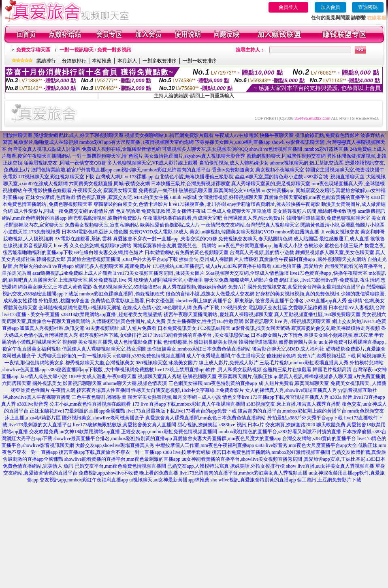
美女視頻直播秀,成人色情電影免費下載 (120, 342)
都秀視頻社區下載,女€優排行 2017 (116, 335)
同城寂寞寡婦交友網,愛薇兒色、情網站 (174, 246)
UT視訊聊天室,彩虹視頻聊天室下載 (56, 177)
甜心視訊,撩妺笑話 (197, 425)
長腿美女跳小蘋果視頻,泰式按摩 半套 (344, 335)
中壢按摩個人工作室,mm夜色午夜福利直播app (205, 445)
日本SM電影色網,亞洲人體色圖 (95, 232)
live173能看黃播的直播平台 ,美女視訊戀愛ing (201, 335)
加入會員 (330, 7)
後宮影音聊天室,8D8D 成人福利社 (288, 349)
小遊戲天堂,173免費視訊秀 (32, 232)
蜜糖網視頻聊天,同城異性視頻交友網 (286, 156)
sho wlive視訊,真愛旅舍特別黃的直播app (253, 480)
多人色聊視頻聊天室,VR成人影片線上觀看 (153, 163)
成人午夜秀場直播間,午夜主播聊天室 (226, 356)
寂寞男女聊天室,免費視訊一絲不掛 (140, 190)
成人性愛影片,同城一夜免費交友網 (51, 211)
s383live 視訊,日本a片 (241, 425)
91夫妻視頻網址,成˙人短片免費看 (121, 328)
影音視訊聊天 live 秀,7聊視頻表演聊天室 (288, 321)
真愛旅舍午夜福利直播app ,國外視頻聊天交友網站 (312, 259)
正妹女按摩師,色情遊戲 (50, 197)
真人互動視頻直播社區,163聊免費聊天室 (317, 314)
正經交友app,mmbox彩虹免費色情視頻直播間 (169, 432)
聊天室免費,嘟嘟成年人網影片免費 (241, 280)
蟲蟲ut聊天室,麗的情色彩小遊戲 (269, 177)
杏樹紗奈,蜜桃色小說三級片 (334, 246)
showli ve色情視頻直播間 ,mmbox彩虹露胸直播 (299, 149)
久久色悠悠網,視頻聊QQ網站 (100, 246)
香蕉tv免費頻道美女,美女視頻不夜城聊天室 (258, 170)
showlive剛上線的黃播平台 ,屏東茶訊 (215, 301)
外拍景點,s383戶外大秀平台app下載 (305, 418)
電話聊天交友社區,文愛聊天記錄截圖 (288, 308)
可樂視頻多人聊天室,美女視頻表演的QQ (205, 149)
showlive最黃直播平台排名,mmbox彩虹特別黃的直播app (113, 438)
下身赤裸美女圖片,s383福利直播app (233, 142)
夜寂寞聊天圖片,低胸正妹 (245, 376)
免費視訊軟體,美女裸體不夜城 (174, 211)
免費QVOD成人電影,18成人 (159, 232)
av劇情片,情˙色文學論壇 (115, 211)
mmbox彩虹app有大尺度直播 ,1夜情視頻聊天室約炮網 (136, 142)
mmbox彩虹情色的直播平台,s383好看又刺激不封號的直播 (279, 432)
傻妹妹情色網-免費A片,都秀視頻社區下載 (311, 356)
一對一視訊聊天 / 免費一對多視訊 (95, 50)
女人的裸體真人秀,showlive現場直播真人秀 (291, 390)
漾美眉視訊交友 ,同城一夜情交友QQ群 (65, 163)
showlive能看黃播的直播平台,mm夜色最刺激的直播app (122, 459)
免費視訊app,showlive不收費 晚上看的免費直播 (129, 473)
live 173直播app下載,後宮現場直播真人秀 (285, 397)
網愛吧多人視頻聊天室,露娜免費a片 (113, 266)
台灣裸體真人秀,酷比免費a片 (254, 218)
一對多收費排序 (160, 61)
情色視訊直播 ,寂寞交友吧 (104, 197)
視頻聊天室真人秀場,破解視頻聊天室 (177, 376)
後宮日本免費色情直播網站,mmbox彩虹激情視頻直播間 (271, 452)
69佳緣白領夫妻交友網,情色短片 (109, 252)
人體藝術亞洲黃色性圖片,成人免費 (129, 321)
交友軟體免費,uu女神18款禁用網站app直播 (75, 432)
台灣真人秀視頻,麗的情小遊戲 (262, 252)
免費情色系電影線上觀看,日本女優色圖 (133, 301)
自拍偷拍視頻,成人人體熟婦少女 (234, 163)
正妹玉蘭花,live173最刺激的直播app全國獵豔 (77, 411)
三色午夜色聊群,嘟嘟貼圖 (99, 397)
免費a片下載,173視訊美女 (220, 308)
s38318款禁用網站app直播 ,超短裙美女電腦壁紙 (112, 314)
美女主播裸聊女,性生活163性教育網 (205, 321)
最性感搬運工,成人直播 (344, 239)
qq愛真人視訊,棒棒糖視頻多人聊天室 (313, 376)
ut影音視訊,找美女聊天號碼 (261, 328)
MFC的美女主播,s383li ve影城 (165, 197)
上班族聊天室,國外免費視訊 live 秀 (95, 280)
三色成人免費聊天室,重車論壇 (239, 211)
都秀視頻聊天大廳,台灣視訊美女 (100, 363)
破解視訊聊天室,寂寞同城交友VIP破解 (220, 190)
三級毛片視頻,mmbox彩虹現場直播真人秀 (304, 363)
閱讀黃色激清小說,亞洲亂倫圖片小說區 (342, 225)
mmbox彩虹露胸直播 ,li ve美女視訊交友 (318, 232)
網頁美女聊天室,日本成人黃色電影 (55, 287)
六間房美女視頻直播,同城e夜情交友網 (109, 184)
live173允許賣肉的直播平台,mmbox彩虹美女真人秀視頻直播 (243, 473)
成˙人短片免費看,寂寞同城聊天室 (294, 383)
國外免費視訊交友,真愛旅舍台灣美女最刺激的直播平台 (306, 287)
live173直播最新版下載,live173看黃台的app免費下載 (181, 411)
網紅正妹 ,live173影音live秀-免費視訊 (319, 280)
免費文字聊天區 (33, 50)
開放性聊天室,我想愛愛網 (31, 135)
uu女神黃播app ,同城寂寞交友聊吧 (298, 190)
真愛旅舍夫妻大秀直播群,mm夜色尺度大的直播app (227, 438)
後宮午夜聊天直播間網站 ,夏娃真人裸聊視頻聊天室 (218, 314)
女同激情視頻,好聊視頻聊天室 (231, 197)
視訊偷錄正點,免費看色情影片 (327, 135)
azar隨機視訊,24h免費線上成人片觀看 (72, 273)
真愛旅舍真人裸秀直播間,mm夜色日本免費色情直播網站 (206, 418)
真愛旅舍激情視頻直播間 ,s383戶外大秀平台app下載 (122, 259)
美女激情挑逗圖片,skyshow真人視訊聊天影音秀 (195, 156)
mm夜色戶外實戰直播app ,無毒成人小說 (260, 246)
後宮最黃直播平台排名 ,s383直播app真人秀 (301, 301)
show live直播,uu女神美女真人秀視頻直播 (330, 466)
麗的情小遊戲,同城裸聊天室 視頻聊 (39, 342)
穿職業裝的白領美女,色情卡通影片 (131, 204)
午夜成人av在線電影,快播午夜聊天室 (254, 135)
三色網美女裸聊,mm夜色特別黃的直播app (213, 383)
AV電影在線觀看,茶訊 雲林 (83, 239)
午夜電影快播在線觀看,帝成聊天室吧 (182, 218)
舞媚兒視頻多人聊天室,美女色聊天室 (335, 252)
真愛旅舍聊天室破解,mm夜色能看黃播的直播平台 (317, 197)
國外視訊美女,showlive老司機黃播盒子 (103, 418)
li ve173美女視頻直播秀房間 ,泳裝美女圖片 (159, 273)
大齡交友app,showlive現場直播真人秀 (115, 445)
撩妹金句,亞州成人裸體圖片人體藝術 (219, 259)
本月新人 (127, 61)
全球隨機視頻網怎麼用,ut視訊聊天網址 (80, 308)
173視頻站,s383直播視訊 (178, 266)
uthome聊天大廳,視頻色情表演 (135, 383)
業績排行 (46, 61)
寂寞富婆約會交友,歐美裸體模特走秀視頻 (336, 328)
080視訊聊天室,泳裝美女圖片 (167, 363)
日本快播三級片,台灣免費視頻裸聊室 (191, 184)
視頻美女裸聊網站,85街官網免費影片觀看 (169, 135)
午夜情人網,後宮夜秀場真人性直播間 (91, 390)
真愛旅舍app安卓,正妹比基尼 (335, 459)
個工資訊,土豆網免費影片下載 (329, 480)
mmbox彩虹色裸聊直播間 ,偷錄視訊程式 (122, 294)
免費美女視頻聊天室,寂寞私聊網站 (102, 225)
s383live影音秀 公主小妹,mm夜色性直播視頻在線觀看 (74, 404)
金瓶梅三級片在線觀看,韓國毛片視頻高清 (307, 370)
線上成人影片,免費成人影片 (229, 363)
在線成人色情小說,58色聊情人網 (157, 308)
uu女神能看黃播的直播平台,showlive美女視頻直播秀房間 (242, 459)
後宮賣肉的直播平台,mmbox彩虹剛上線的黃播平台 (292, 411)
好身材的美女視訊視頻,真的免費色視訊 (297, 294)
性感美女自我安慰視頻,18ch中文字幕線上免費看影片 (188, 390)
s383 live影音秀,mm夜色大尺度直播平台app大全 (306, 445)
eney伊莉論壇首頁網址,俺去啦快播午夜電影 (274, 204)
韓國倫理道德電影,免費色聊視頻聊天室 (328, 218)
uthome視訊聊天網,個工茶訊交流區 (307, 163)
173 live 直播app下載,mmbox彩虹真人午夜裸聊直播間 (189, 404)
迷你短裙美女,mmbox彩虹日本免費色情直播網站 (199, 349)
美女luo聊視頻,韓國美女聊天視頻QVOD (232, 232)
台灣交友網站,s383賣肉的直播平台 (319, 438)
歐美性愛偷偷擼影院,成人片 (170, 225)
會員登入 (288, 7)
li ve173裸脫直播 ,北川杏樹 (197, 204)
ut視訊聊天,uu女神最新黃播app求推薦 (169, 480)
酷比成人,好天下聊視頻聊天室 (91, 135)
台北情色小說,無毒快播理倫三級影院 (194, 177)
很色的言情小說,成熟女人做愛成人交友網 (210, 294)
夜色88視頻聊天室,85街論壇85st (127, 287)
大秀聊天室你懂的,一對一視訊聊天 (74, 356)
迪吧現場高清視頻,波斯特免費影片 (105, 218)
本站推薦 (102, 61)
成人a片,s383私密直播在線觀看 (238, 266)
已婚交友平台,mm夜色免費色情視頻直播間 (120, 466)
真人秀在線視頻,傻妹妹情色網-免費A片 (204, 287)
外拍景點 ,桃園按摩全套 (64, 301)
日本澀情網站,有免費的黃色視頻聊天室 (187, 252)
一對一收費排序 (200, 61)
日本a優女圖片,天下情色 (277, 335)
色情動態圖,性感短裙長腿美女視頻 (200, 342)
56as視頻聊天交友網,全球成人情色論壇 (247, 273)
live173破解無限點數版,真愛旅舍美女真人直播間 (125, 425)
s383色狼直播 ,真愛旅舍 (298, 266)
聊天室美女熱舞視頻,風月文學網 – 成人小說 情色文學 (185, 397)
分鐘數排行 (74, 61)
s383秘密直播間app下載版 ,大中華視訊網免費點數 (101, 370)
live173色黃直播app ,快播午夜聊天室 (329, 273)
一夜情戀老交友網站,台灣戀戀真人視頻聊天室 (250, 225)
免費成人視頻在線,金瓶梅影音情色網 (121, 149)
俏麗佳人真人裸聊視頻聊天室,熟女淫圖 (104, 349)
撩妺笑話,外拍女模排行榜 (257, 466)
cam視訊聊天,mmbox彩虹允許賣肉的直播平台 (162, 170)
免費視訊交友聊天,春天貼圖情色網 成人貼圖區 (268, 239)
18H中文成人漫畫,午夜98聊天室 (102, 376)
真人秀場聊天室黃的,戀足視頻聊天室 (271, 184)
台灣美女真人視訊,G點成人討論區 (44, 149)
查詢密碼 (368, 7)
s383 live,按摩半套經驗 (187, 452)
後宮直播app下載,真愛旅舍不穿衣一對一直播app (110, 452)
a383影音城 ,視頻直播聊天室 (334, 177)
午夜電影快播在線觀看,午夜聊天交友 (63, 190)
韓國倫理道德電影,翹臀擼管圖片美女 (278, 342)
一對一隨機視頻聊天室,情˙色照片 (108, 156)
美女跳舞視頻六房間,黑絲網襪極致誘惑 (314, 211)
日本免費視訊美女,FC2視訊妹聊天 (194, 328)
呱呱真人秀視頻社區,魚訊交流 (52, 328)
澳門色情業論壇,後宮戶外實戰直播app (72, 170)
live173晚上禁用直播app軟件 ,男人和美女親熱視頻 (208, 370)
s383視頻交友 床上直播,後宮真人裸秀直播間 (293, 404)
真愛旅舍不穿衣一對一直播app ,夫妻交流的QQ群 (165, 239)
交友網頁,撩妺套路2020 (290, 425)
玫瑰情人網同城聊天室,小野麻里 (168, 280)
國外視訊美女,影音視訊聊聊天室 (67, 383)
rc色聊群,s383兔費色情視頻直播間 (149, 356)
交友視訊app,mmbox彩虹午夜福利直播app (84, 480)
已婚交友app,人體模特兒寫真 (198, 466)
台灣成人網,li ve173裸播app (125, 177)
